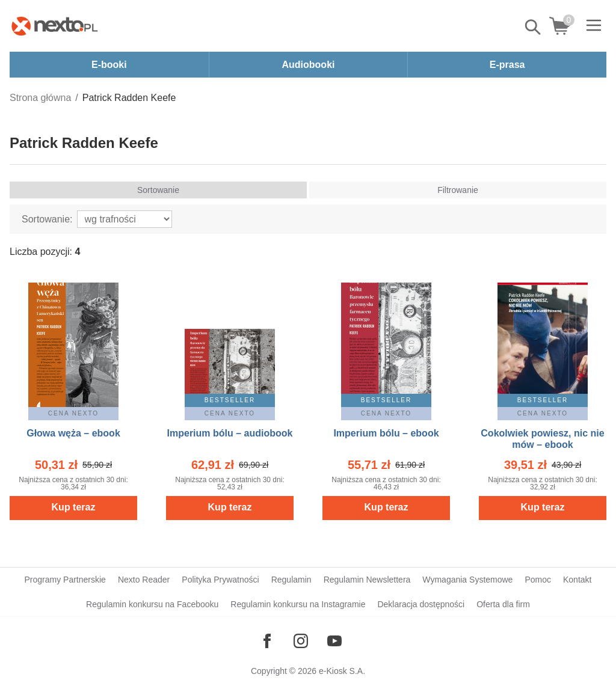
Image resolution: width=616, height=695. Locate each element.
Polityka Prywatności (220, 580)
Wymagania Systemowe (467, 580)
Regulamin (291, 580)
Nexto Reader (144, 580)
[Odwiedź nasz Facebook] (267, 641)
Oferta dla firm (503, 604)
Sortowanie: (47, 219)
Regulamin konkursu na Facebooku (152, 604)
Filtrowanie (458, 190)
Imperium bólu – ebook (386, 433)
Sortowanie (158, 190)
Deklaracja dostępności (421, 604)
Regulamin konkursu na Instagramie (298, 604)
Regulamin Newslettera (367, 580)
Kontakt (577, 580)
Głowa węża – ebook (73, 433)
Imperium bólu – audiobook (230, 433)
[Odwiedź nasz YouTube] (334, 641)
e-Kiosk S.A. (342, 671)
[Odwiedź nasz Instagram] (301, 641)
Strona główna (40, 98)
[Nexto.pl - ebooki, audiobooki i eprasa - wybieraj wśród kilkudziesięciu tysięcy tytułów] (55, 26)
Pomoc (538, 580)
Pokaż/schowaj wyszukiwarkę (534, 27)
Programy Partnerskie (65, 580)
